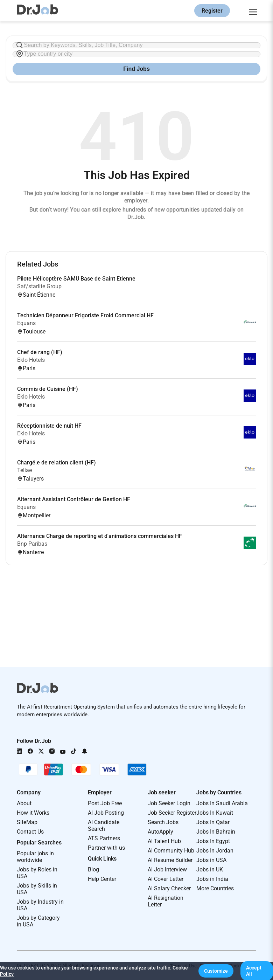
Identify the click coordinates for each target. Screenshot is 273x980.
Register (212, 11)
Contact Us (30, 832)
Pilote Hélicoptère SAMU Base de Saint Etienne (76, 279)
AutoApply (160, 832)
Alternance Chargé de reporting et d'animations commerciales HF (100, 536)
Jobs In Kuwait (215, 813)
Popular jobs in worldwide (35, 857)
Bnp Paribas (32, 544)
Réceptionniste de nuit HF (49, 426)
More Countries (215, 888)
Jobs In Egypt (213, 841)
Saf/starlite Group (39, 286)
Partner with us (106, 848)
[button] (216, 971)
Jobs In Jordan (215, 851)
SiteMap (27, 822)
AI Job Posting (106, 813)
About (24, 803)
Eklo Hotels (31, 360)
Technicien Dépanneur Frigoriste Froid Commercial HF (85, 315)
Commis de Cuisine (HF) (48, 389)
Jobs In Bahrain (216, 832)
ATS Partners (104, 838)
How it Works (33, 813)
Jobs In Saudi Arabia (222, 803)
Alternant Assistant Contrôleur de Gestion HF (74, 499)
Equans (26, 323)
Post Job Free (105, 803)
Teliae (24, 470)
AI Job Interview (167, 869)
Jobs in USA (211, 860)
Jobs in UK (210, 869)
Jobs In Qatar (213, 822)
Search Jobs (163, 822)
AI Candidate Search (104, 826)
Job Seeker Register (172, 813)
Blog (93, 869)
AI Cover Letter (166, 879)
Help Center (102, 879)
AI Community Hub (171, 851)
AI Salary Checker (169, 888)
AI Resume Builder (170, 860)
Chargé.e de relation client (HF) (57, 463)
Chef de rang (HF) (40, 352)
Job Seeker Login (169, 803)
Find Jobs (136, 69)
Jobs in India (212, 879)
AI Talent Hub (164, 841)
